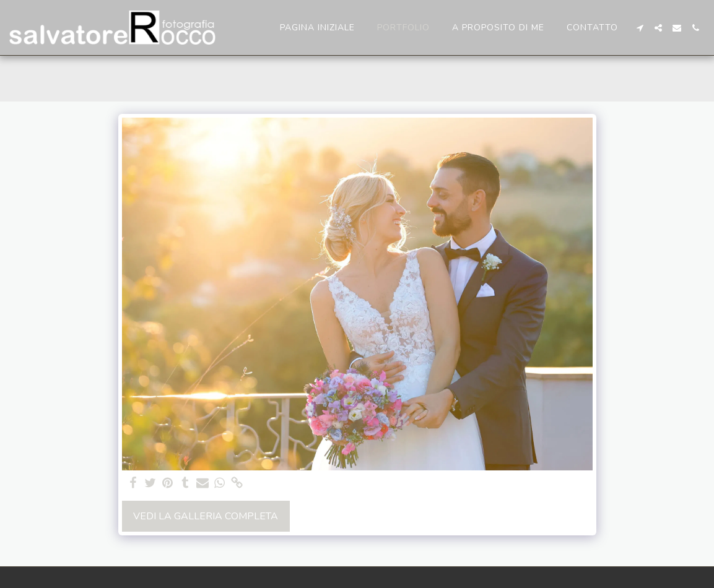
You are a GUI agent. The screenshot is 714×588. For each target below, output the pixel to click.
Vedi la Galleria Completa (206, 516)
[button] (640, 28)
